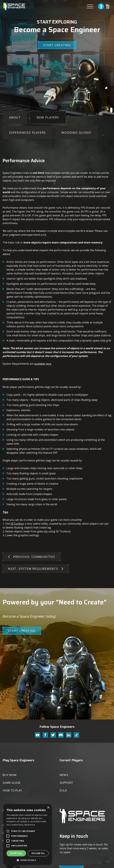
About (15, 117)
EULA (63, 790)
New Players (48, 117)
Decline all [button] (38, 853)
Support (66, 783)
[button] (28, 860)
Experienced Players (27, 133)
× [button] (48, 808)
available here (43, 364)
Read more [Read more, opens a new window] (30, 825)
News (64, 775)
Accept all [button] (16, 853)
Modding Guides (76, 133)
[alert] (28, 834)
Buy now (10, 775)
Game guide (12, 783)
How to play (12, 790)
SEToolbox (17, 524)
